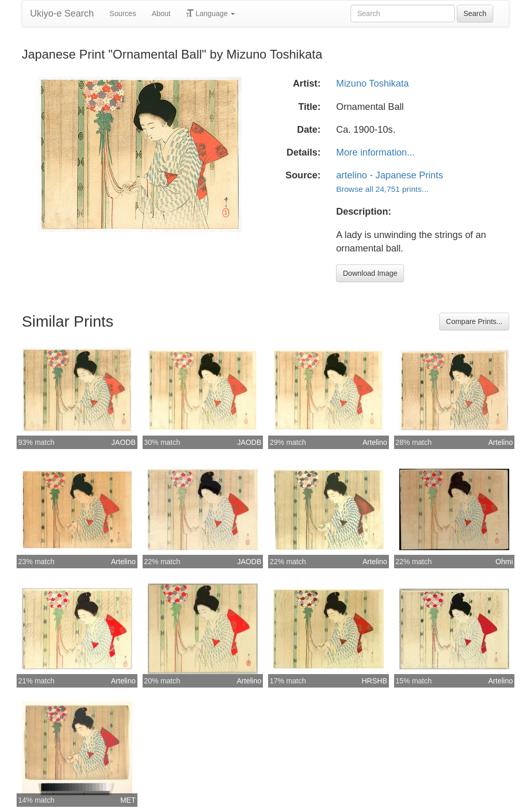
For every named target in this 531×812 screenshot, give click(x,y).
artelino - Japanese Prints (389, 175)
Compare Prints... (474, 321)
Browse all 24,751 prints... (382, 189)
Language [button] (211, 13)
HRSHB (374, 681)
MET (128, 800)
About (161, 13)
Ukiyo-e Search (62, 13)
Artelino (375, 442)
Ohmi (504, 562)
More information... (375, 152)
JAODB (124, 442)
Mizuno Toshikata (372, 83)
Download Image (370, 273)
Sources (123, 13)
